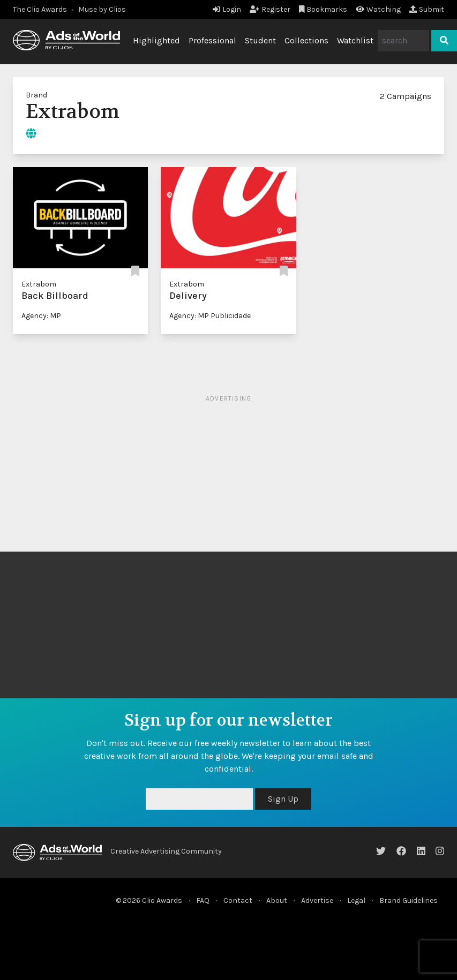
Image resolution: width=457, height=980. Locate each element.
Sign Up (283, 799)
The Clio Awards (40, 9)
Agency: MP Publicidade (210, 316)
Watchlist (355, 40)
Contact (238, 900)
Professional (212, 40)
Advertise (317, 900)
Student (260, 40)
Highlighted (156, 40)
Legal (356, 900)
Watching (378, 9)
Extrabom (39, 284)
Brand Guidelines (409, 900)
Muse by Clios (102, 9)
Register (270, 9)
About (277, 900)
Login (227, 9)
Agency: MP (41, 316)
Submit (427, 9)
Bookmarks (323, 9)
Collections (306, 40)
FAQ (203, 900)
